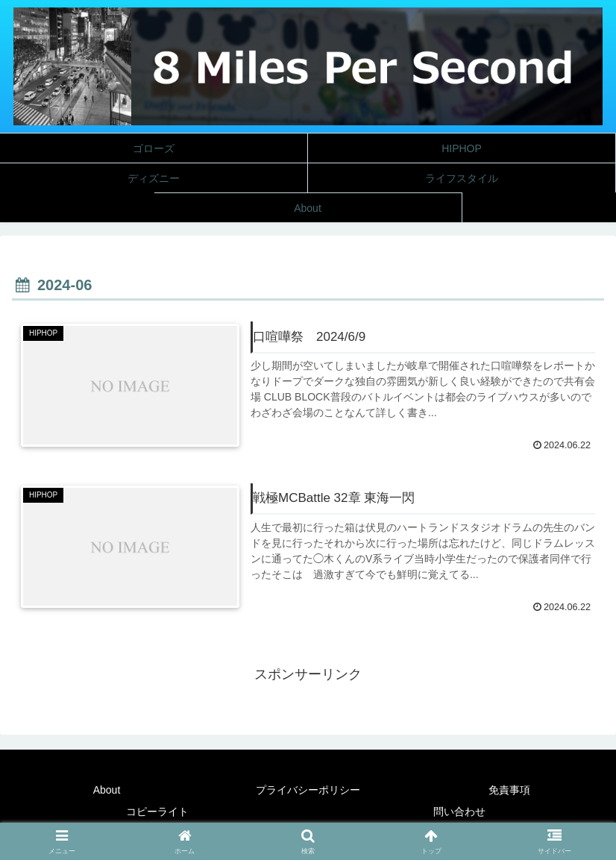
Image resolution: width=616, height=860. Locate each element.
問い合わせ (459, 812)
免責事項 (509, 790)
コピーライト (157, 812)
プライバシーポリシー (308, 790)
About (107, 790)
